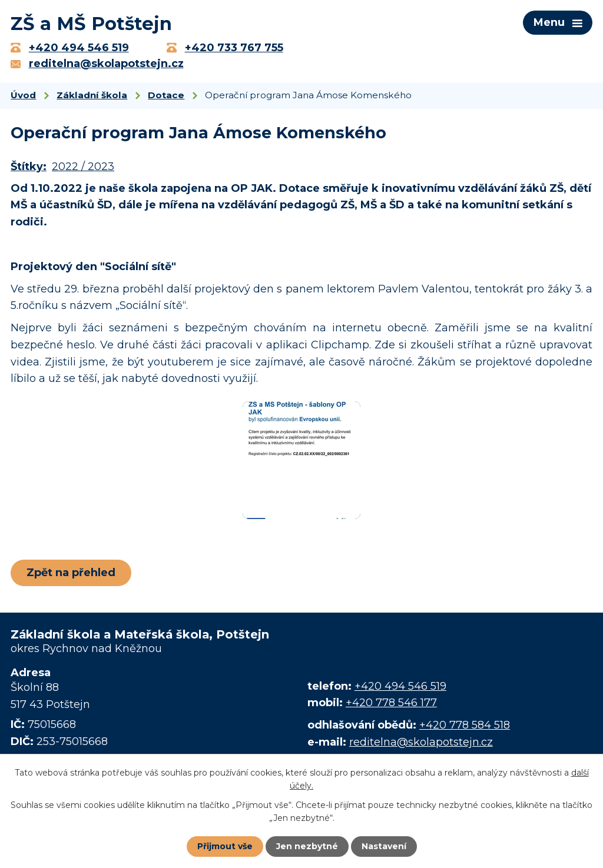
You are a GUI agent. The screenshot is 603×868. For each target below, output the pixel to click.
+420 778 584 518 (465, 725)
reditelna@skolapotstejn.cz (421, 742)
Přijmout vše (225, 846)
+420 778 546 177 (391, 703)
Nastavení (384, 846)
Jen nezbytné (307, 846)
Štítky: (29, 167)
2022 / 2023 (83, 167)
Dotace (166, 95)
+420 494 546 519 (400, 686)
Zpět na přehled (71, 573)
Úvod (23, 95)
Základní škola (92, 95)
